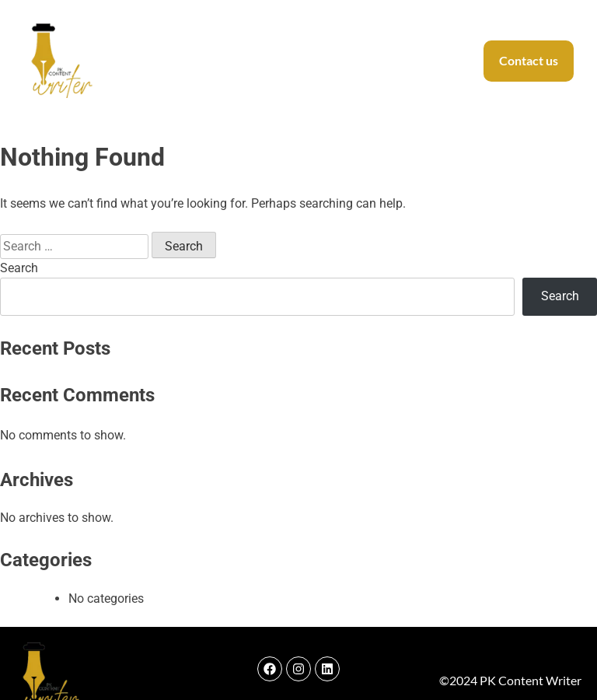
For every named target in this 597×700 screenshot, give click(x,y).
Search (19, 268)
